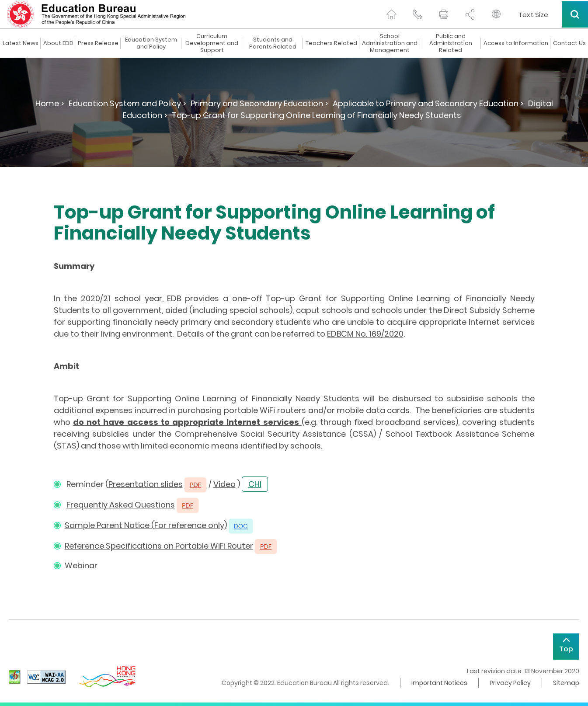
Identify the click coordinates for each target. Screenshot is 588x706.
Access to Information (516, 43)
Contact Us (569, 43)
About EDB (58, 43)
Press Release (98, 43)
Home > (50, 103)
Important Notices (439, 683)
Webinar (81, 565)
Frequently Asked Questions (121, 505)
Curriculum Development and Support (212, 43)
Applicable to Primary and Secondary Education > (428, 103)
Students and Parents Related (273, 43)
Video (224, 484)
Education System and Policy (151, 43)
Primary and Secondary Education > (259, 103)
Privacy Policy (510, 683)
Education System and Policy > (127, 103)
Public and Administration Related (451, 43)
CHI (255, 484)
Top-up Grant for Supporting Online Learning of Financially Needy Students (317, 115)
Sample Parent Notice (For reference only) (146, 525)
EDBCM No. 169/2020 (365, 334)
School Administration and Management (390, 43)
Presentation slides (146, 484)
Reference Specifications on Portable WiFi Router (159, 546)
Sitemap (566, 683)
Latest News (21, 43)
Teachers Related (331, 43)
